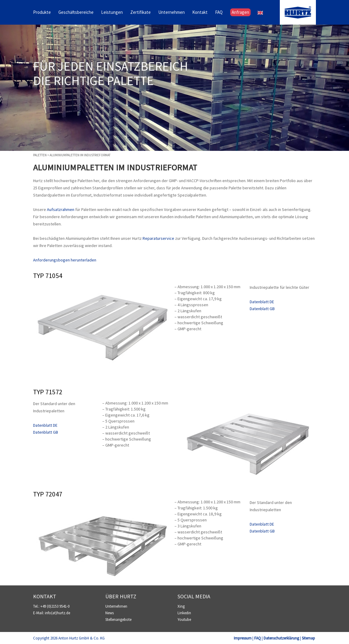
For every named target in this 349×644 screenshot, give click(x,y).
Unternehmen (171, 12)
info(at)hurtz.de (57, 613)
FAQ (219, 12)
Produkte (42, 12)
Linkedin (184, 613)
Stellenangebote (118, 620)
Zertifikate (141, 12)
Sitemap (308, 638)
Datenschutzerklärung (281, 638)
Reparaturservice (158, 238)
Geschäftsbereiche (76, 12)
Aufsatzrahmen (61, 209)
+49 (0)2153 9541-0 (55, 606)
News (110, 613)
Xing (181, 606)
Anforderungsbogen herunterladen (65, 260)
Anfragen (240, 12)
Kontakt (200, 12)
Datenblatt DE (262, 302)
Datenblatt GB (262, 309)
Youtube (184, 620)
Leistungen (112, 12)
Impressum (243, 638)
